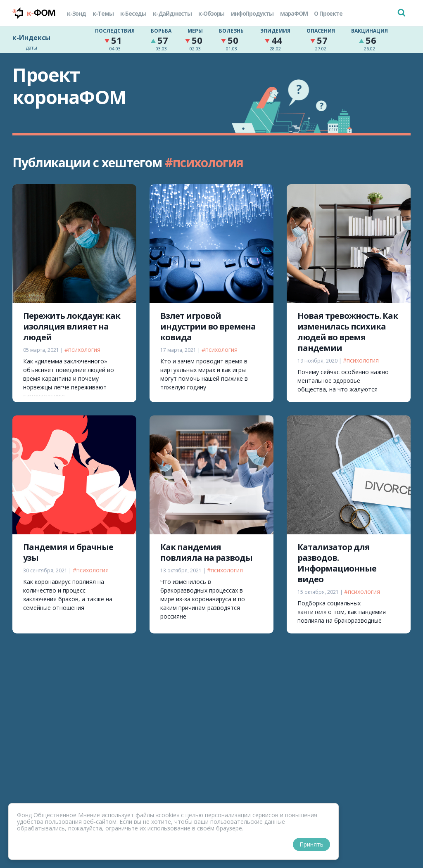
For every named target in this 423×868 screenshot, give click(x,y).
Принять (311, 844)
